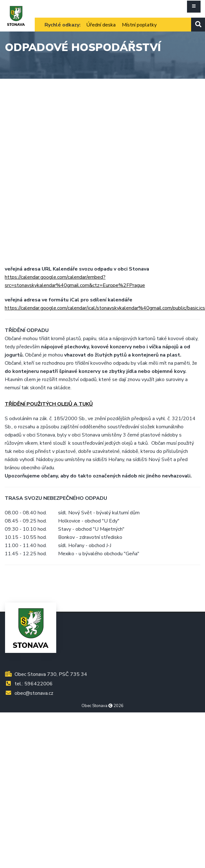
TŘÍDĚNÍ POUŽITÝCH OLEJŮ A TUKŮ (49, 404)
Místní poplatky (139, 25)
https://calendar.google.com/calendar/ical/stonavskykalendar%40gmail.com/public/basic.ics (105, 308)
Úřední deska (101, 25)
